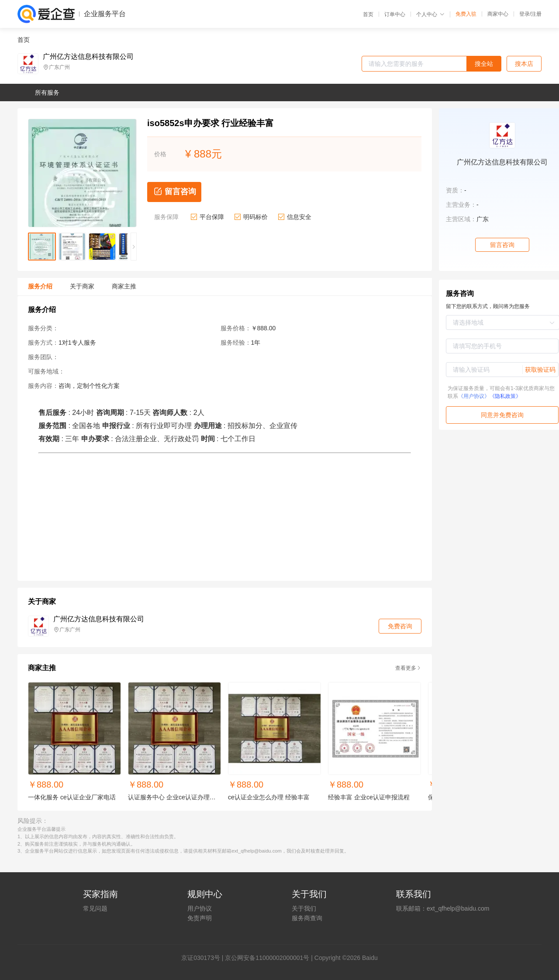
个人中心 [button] (430, 14)
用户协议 (200, 908)
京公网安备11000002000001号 (267, 958)
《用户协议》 (474, 396)
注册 (536, 14)
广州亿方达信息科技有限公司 (88, 57)
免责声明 (200, 918)
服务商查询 (307, 918)
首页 (368, 14)
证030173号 (204, 958)
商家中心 (498, 14)
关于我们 (304, 908)
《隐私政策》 (505, 396)
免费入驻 (466, 14)
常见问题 (95, 908)
